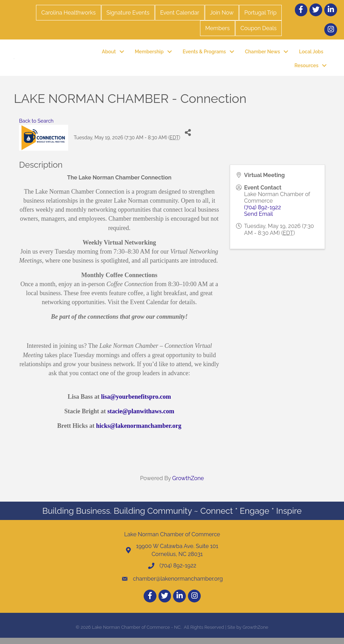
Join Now (222, 13)
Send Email (258, 220)
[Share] (188, 139)
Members (218, 28)
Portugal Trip (260, 13)
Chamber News (262, 54)
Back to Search (36, 127)
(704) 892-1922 (262, 214)
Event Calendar (180, 13)
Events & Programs (204, 54)
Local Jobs (311, 54)
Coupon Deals (259, 28)
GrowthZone (188, 484)
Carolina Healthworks (68, 13)
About (109, 54)
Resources (306, 69)
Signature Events (128, 13)
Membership (149, 54)
